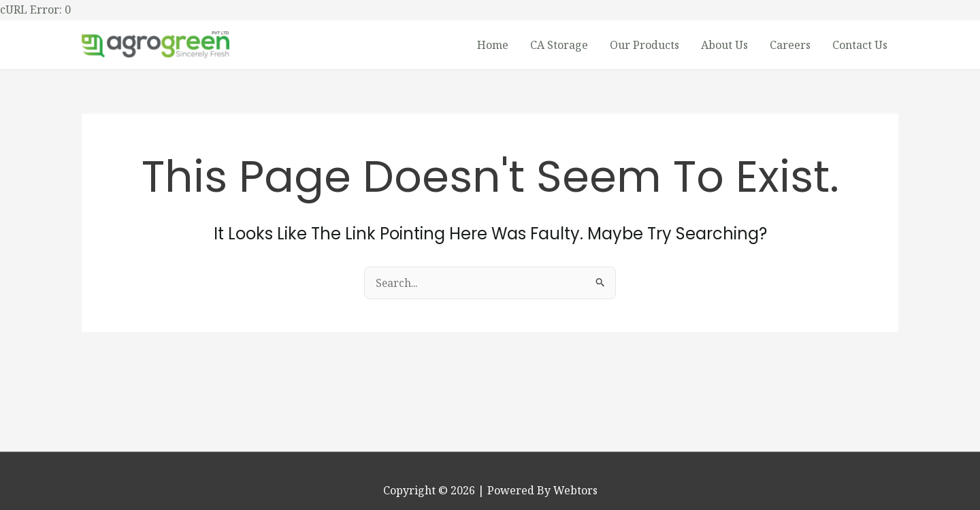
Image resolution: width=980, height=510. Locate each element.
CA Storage (559, 46)
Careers (790, 46)
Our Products (644, 46)
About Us (724, 46)
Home (493, 46)
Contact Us (860, 46)
